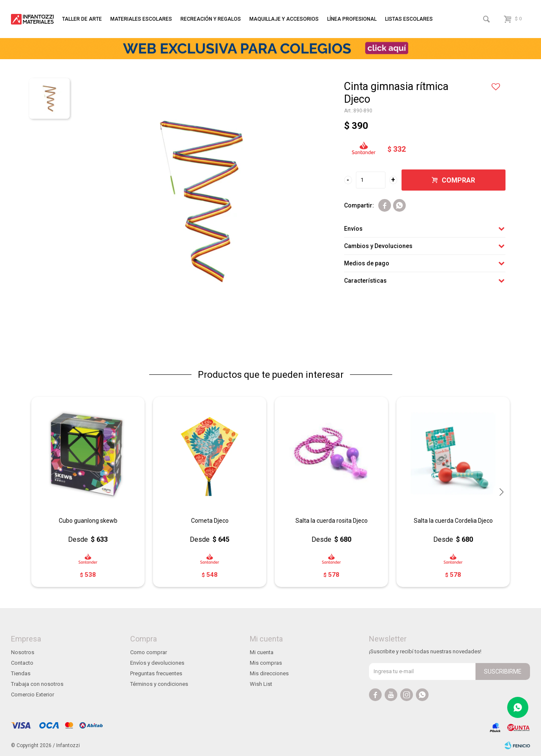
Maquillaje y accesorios (284, 19)
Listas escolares (409, 19)
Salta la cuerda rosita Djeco (332, 521)
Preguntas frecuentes (156, 673)
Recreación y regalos (211, 19)
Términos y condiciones (159, 684)
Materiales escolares (141, 19)
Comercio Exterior (33, 695)
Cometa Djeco (210, 521)
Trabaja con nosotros (37, 684)
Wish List (261, 684)
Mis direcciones (269, 673)
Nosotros (23, 652)
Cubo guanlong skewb (88, 521)
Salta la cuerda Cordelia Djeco (453, 521)
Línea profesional (352, 19)
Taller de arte (82, 19)
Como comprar (149, 652)
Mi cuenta (262, 652)
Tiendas (21, 673)
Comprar (458, 180)
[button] (501, 492)
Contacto (22, 663)
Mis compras (266, 663)
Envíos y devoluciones (157, 663)
